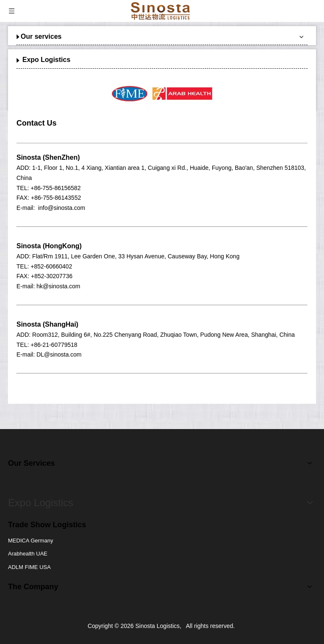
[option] (162, 94)
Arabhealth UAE (28, 554)
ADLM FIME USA (29, 567)
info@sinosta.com (61, 208)
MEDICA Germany (31, 541)
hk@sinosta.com (58, 286)
